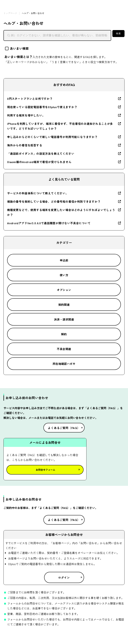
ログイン (64, 577)
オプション (64, 290)
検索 (118, 33)
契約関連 (64, 305)
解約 (64, 334)
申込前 (64, 260)
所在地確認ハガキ (64, 364)
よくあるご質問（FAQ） (64, 428)
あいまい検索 (17, 48)
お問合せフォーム (46, 470)
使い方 (64, 275)
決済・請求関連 (64, 319)
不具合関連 (64, 349)
